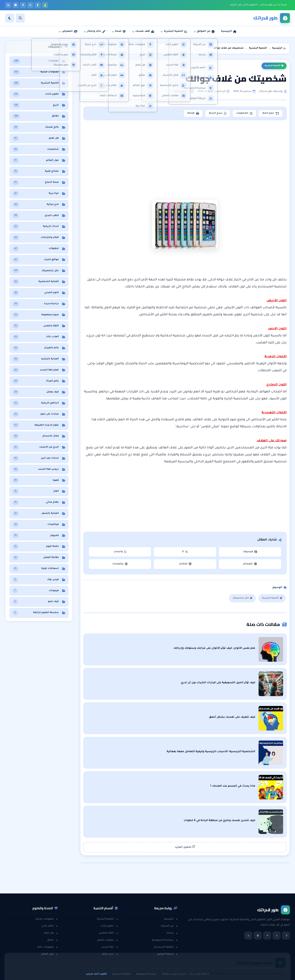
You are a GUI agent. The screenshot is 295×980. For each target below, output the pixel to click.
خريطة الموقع (168, 954)
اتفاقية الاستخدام (166, 947)
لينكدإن (185, 564)
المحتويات (244, 113)
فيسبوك (250, 552)
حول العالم (50, 954)
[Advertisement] (185, 153)
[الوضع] (10, 18)
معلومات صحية (47, 919)
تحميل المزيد (185, 847)
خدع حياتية (110, 954)
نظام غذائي (49, 926)
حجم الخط (271, 113)
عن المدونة (169, 926)
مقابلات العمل (107, 940)
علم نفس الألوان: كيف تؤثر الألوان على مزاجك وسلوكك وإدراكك (214, 648)
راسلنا (172, 933)
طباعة (193, 113)
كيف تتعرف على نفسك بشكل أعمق (232, 717)
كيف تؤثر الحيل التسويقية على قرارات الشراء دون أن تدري (218, 683)
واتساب (120, 552)
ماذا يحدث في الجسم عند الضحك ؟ (233, 786)
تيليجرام (250, 564)
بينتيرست (120, 564)
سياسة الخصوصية (165, 940)
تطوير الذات (109, 926)
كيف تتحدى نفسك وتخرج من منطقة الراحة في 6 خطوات (219, 821)
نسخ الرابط (218, 113)
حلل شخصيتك (242, 598)
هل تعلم (51, 933)
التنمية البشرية (274, 66)
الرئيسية (171, 919)
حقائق (52, 940)
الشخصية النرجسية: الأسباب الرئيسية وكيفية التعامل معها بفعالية (211, 752)
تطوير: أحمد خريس (96, 974)
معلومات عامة (47, 947)
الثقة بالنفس (108, 933)
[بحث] (20, 18)
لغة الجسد (109, 947)
